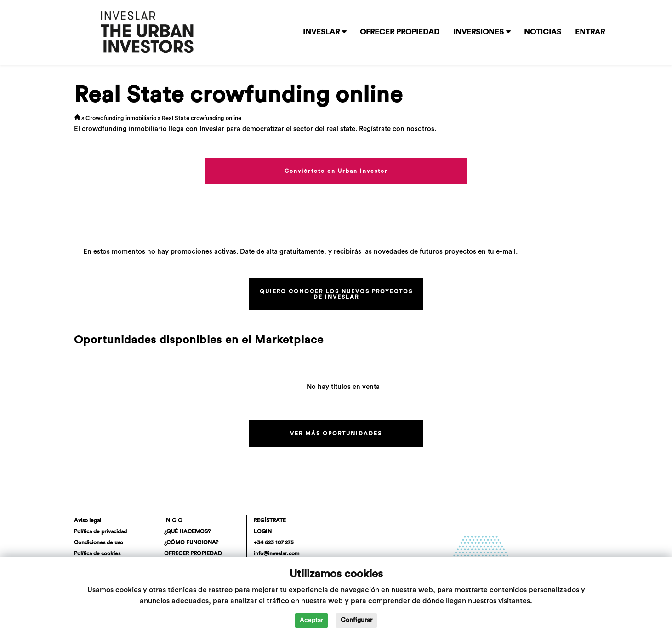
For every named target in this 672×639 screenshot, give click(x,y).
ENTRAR (590, 32)
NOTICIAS (543, 32)
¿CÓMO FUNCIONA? (191, 542)
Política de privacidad (100, 531)
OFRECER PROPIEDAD (400, 32)
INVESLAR (321, 32)
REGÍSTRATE (270, 520)
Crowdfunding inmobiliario (121, 118)
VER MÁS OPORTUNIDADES (336, 434)
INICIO (173, 520)
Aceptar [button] (311, 620)
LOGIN (263, 531)
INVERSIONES (478, 32)
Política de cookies (97, 553)
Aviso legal (88, 520)
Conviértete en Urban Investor (336, 171)
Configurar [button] (356, 620)
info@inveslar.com (276, 553)
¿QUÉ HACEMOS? (187, 531)
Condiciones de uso (99, 542)
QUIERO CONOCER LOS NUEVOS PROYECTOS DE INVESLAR (336, 294)
